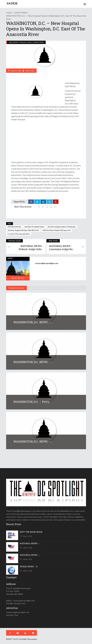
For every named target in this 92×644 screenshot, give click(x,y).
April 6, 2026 (27, 548)
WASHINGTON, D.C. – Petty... (32, 402)
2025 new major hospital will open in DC (57, 230)
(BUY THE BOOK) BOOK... (32, 532)
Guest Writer (30, 71)
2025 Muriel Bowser (14, 227)
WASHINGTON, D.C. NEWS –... (33, 322)
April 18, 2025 (16, 71)
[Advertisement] (46, 141)
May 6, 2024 (27, 536)
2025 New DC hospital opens (34, 227)
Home (9, 13)
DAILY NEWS (21, 13)
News (30, 42)
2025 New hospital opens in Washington (62, 227)
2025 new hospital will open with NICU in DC (23, 230)
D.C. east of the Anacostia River (19, 234)
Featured (23, 42)
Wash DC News (39, 42)
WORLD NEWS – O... (29, 566)
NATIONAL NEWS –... (30, 543)
